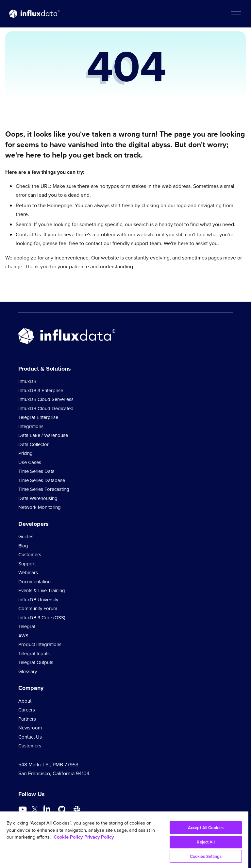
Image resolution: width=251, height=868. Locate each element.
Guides (26, 537)
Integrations (31, 426)
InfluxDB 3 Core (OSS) (42, 618)
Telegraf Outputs (36, 662)
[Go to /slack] (77, 810)
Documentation (34, 582)
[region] (124, 840)
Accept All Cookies (206, 828)
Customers (30, 555)
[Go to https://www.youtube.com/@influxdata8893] (23, 810)
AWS (23, 636)
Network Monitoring (40, 507)
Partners (27, 719)
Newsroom (30, 728)
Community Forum (38, 609)
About (25, 701)
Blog (23, 546)
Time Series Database (42, 480)
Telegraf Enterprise (38, 417)
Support (27, 564)
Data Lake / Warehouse (43, 435)
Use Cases (30, 462)
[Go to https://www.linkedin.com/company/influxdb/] (47, 809)
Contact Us (30, 737)
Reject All (206, 842)
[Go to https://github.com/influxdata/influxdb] (62, 810)
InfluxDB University (38, 600)
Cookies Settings (206, 856)
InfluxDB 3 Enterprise (41, 391)
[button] (236, 14)
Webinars (28, 573)
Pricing (25, 453)
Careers (27, 710)
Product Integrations (40, 644)
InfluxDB (27, 381)
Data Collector (33, 444)
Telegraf (27, 626)
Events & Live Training (42, 591)
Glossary (28, 672)
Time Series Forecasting (44, 489)
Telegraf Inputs (34, 654)
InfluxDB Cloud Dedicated (46, 409)
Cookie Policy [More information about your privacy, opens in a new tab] (68, 837)
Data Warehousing (38, 498)
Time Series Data (36, 471)
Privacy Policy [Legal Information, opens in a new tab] (99, 837)
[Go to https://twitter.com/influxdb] (35, 810)
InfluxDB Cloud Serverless (46, 399)
